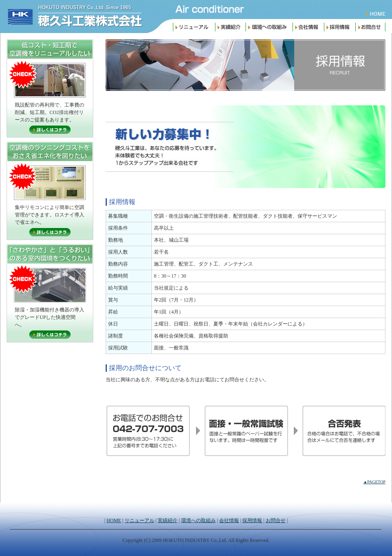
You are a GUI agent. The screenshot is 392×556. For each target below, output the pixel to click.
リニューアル (194, 27)
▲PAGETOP (374, 482)
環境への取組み (269, 27)
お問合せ (371, 27)
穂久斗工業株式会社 (73, 17)
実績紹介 (230, 27)
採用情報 (340, 27)
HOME (378, 14)
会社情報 (308, 27)
